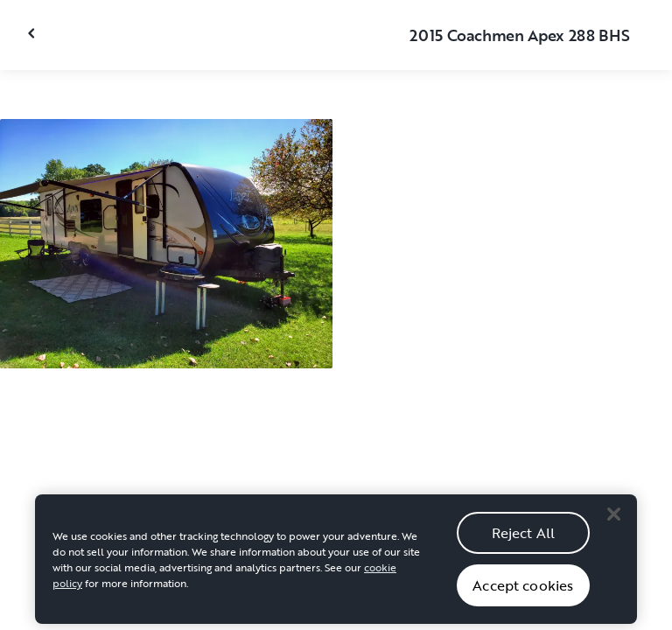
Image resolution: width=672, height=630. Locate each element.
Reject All (524, 538)
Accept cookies (523, 591)
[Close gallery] (33, 33)
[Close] (613, 520)
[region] (336, 565)
